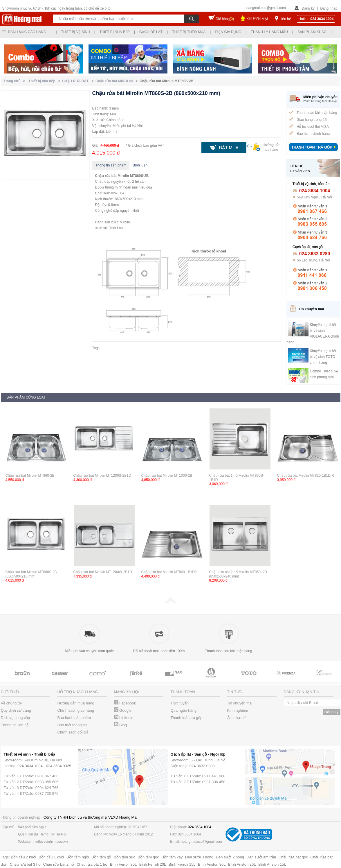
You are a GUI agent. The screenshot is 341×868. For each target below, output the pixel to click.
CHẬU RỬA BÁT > (79, 81)
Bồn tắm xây (172, 857)
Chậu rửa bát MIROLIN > (118, 81)
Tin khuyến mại (240, 703)
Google (123, 710)
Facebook (125, 703)
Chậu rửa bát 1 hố (92, 864)
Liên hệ (285, 19)
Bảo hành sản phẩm (74, 718)
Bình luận (140, 165)
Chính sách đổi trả (73, 732)
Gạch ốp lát (151, 32)
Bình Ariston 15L (272, 864)
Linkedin (124, 718)
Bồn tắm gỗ (102, 857)
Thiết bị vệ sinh (76, 32)
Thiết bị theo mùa (189, 32)
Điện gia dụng (228, 32)
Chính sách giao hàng (76, 710)
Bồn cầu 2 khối (23, 857)
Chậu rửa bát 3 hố (25, 864)
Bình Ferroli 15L (182, 864)
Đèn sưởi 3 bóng (199, 857)
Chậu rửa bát (106, 176)
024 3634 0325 (59, 766)
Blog (121, 725)
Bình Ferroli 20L (153, 864)
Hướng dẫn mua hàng (76, 703)
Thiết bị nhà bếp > (45, 81)
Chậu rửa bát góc (293, 857)
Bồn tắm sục (125, 857)
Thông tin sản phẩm (111, 165)
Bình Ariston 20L (242, 864)
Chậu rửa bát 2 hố (59, 864)
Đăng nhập (329, 8)
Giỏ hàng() (225, 19)
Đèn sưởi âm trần (261, 857)
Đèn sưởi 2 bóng (230, 857)
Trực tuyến (180, 703)
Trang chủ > (16, 81)
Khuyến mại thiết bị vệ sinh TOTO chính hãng (323, 357)
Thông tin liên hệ (15, 725)
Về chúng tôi (11, 703)
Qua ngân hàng (184, 710)
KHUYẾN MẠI (257, 19)
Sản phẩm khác (312, 32)
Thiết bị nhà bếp (115, 32)
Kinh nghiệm (238, 710)
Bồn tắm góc (148, 857)
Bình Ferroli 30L (123, 864)
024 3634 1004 (30, 766)
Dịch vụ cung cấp (15, 718)
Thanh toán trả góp (187, 718)
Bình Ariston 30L (212, 864)
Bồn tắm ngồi (78, 857)
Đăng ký (308, 8)
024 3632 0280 (202, 766)
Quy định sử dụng (16, 710)
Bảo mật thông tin (72, 725)
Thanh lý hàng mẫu (269, 32)
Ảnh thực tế (237, 718)
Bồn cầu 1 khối (51, 857)
